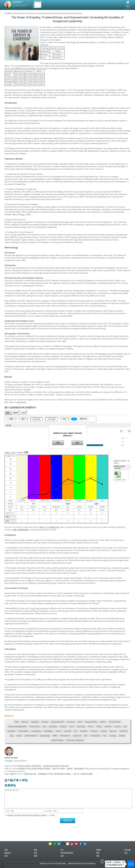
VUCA (24, 412)
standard (77, 736)
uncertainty (23, 731)
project (45, 722)
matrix (103, 722)
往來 (126, 853)
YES (58, 443)
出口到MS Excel (120, 476)
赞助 (98, 853)
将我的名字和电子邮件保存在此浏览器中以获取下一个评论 (31, 815)
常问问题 (127, 850)
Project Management (17, 726)
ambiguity (48, 731)
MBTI (55, 736)
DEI (86, 736)
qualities (35, 722)
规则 (6, 856)
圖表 (8, 413)
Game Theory (57, 740)
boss (72, 726)
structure (71, 722)
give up (113, 731)
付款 (62, 850)
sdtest (131, 863)
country (94, 731)
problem (84, 731)
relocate (67, 731)
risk (105, 736)
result (19, 736)
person (25, 722)
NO (77, 443)
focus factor (35, 726)
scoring (113, 736)
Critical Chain (115, 722)
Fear (17, 722)
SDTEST (18, 2)
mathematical (31, 736)
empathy (53, 726)
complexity (36, 731)
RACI (80, 722)
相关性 (16, 412)
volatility (11, 731)
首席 (6, 850)
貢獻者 (99, 850)
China (91, 726)
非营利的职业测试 (67, 853)
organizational (57, 722)
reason (104, 731)
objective (123, 731)
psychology (45, 736)
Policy (99, 726)
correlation (95, 736)
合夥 (62, 856)
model (122, 736)
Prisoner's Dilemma (75, 740)
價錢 (36, 856)
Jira (45, 726)
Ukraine (108, 726)
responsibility (91, 722)
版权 (36, 850)
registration (21, 402)
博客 (9, 13)
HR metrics (65, 736)
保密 (36, 853)
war (125, 726)
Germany (81, 726)
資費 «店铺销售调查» (21, 530)
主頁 (6, 13)
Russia (118, 726)
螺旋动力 (8, 853)
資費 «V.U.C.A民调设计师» (49, 527)
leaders (63, 726)
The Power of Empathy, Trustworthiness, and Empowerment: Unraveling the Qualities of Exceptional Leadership (46, 13)
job (76, 731)
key (12, 736)
